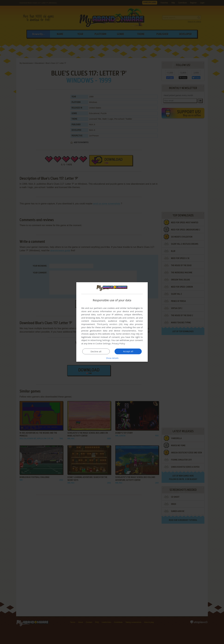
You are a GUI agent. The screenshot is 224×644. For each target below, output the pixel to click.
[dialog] (112, 322)
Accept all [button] (128, 351)
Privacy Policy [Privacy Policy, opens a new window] (119, 343)
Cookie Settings (103, 343)
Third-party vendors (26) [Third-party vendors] (110, 324)
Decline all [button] (96, 351)
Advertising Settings (100, 340)
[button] (112, 358)
